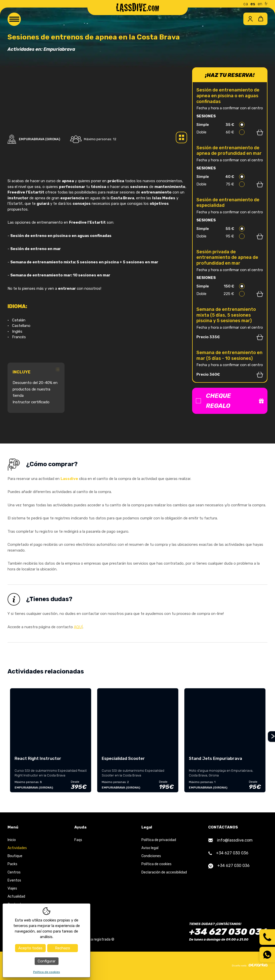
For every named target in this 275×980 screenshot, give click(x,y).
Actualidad (16, 896)
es (253, 4)
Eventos (14, 880)
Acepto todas (30, 948)
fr (266, 4)
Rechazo (63, 948)
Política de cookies (156, 864)
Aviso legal (150, 848)
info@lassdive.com (230, 840)
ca (246, 4)
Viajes (12, 888)
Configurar (47, 961)
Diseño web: (250, 965)
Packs (12, 864)
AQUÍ (78, 627)
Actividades (17, 848)
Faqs (78, 840)
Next (271, 737)
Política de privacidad (159, 840)
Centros (14, 872)
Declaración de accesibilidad (164, 872)
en (260, 4)
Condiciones (151, 856)
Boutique (15, 856)
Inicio (12, 840)
